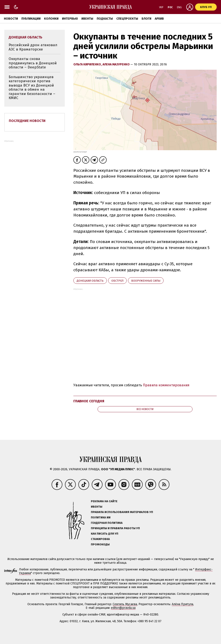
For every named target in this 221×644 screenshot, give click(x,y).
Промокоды (100, 544)
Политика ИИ (101, 517)
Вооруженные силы (146, 281)
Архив (159, 19)
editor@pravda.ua (123, 608)
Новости (11, 19)
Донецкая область (90, 281)
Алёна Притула (182, 604)
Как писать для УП (105, 534)
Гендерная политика (107, 523)
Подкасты (105, 19)
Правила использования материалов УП (122, 512)
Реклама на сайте (104, 501)
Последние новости (27, 121)
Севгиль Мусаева (125, 604)
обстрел (117, 281)
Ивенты (87, 19)
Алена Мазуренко (116, 64)
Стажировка (100, 539)
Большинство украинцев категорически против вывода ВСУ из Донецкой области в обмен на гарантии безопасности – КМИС (32, 88)
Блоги (146, 19)
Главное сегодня (89, 401)
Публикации (31, 19)
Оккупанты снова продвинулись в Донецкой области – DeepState (33, 63)
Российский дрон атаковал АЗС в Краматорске (33, 47)
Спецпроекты (127, 19)
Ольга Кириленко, (88, 64)
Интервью (70, 19)
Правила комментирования (166, 385)
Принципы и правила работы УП (115, 528)
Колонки (51, 19)
